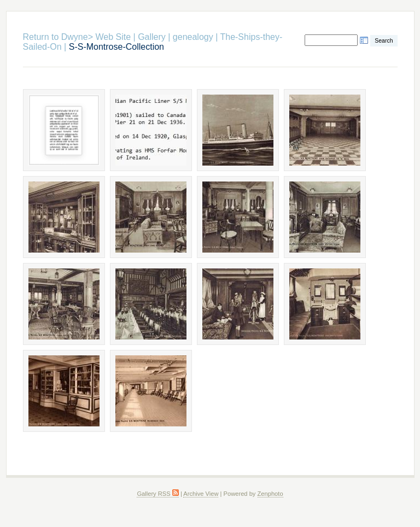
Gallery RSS (157, 494)
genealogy (193, 37)
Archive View (201, 494)
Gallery (152, 37)
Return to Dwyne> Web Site (77, 37)
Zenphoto (270, 494)
